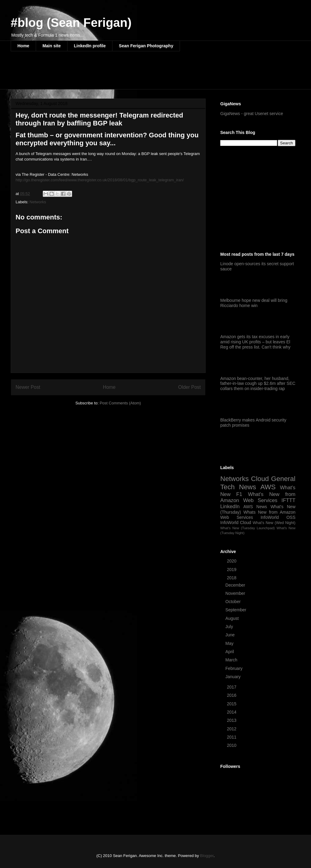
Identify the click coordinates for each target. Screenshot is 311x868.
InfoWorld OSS (278, 517)
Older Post (189, 387)
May (230, 643)
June (231, 635)
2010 (232, 745)
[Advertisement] (122, 74)
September (236, 610)
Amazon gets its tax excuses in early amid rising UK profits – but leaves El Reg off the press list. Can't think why (255, 342)
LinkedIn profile (90, 46)
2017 (232, 687)
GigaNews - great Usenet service (252, 114)
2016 (232, 695)
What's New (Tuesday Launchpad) (247, 528)
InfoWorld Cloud (236, 523)
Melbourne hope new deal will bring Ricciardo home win (254, 303)
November (236, 593)
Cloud (260, 479)
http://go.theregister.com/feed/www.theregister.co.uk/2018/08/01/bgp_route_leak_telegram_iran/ (100, 180)
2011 (232, 737)
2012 (232, 729)
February (235, 668)
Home (23, 46)
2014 (232, 712)
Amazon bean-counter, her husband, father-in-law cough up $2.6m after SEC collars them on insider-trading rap (258, 384)
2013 (232, 720)
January (234, 677)
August (233, 618)
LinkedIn (230, 506)
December (236, 585)
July (230, 627)
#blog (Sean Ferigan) (71, 23)
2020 (232, 561)
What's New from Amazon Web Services (258, 497)
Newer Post (28, 387)
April (230, 652)
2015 (232, 704)
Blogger (207, 856)
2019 (232, 570)
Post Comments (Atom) (120, 403)
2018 (232, 578)
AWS (268, 487)
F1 (239, 494)
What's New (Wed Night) (274, 523)
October (234, 602)
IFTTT (288, 500)
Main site (52, 46)
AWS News (255, 507)
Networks (38, 202)
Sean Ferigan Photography (146, 46)
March (232, 660)
